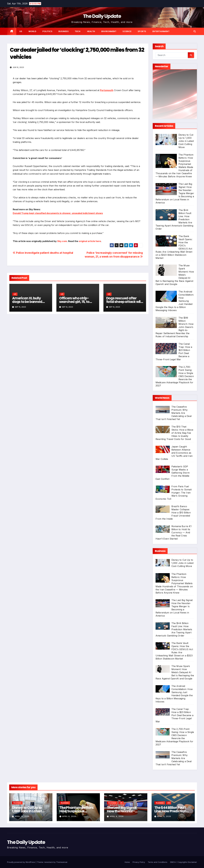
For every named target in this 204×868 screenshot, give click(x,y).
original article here (90, 241)
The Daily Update (102, 16)
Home (127, 862)
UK (15, 294)
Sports (142, 31)
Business (64, 31)
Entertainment (161, 31)
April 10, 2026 (22, 816)
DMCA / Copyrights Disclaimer (184, 862)
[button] (195, 31)
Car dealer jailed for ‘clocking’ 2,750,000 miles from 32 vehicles (77, 53)
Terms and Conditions (158, 862)
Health (91, 31)
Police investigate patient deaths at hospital (43, 253)
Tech (78, 31)
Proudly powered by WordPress (21, 862)
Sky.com (62, 241)
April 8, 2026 (69, 816)
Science (127, 31)
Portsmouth (107, 90)
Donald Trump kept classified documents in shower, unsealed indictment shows (58, 213)
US (21, 31)
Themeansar (62, 862)
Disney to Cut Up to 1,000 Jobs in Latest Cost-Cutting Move (27, 811)
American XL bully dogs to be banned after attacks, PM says (30, 302)
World (32, 31)
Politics (47, 31)
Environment (109, 31)
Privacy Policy (139, 862)
